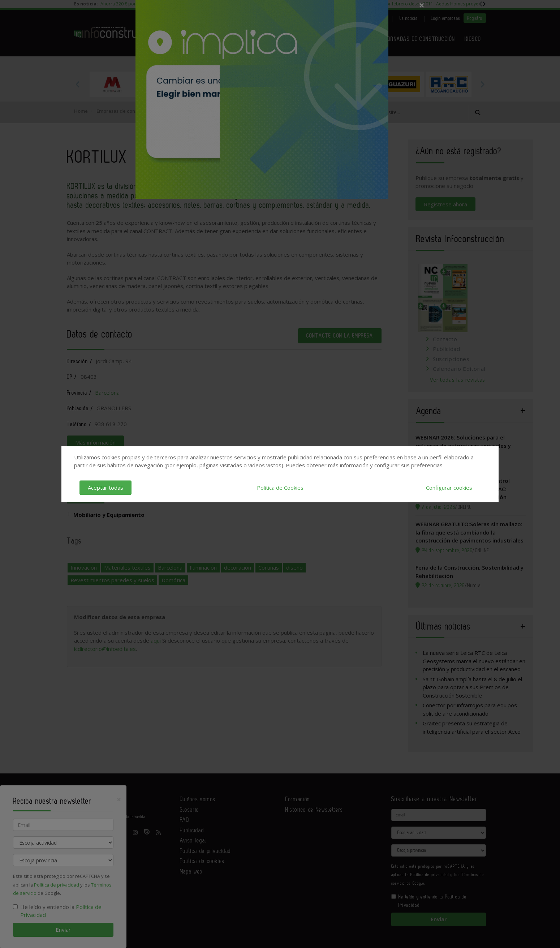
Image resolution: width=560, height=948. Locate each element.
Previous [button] (78, 84)
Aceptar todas (105, 488)
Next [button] (482, 84)
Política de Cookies (280, 488)
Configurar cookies (449, 488)
